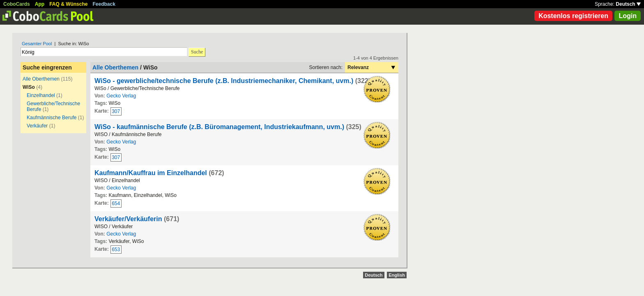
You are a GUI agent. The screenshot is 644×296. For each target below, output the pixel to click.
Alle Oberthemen (41, 79)
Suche (197, 52)
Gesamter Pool (37, 44)
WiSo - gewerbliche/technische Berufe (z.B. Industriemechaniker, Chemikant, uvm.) (224, 81)
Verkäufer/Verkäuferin (128, 219)
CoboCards (17, 4)
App (40, 4)
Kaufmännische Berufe (52, 118)
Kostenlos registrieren (573, 16)
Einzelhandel (41, 95)
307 (116, 111)
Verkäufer (37, 126)
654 (116, 203)
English (397, 275)
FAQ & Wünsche (68, 4)
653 (116, 250)
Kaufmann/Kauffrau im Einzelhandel (151, 173)
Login (628, 16)
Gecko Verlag (121, 96)
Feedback (104, 4)
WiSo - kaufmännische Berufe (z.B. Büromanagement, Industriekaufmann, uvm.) (219, 127)
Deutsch (628, 4)
